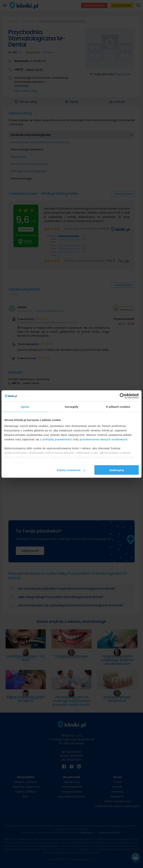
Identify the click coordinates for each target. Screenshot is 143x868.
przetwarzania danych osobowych (104, 439)
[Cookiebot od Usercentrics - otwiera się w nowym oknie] (122, 396)
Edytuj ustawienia (71, 470)
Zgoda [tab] (25, 407)
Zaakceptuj (117, 470)
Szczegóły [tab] (71, 407)
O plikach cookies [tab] (118, 407)
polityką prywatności (57, 439)
